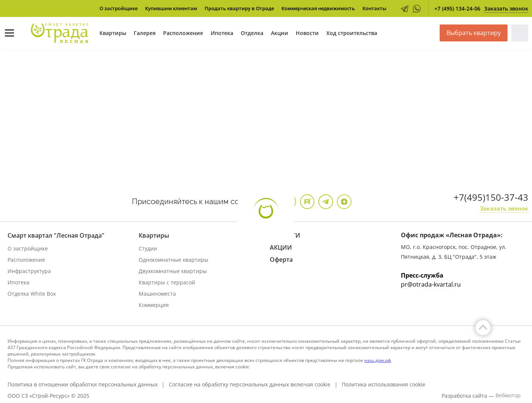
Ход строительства (352, 33)
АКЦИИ (281, 247)
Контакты (375, 8)
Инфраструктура (29, 271)
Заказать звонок (506, 8)
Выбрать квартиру (474, 33)
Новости (307, 33)
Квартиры (113, 33)
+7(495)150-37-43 (491, 197)
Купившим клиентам (171, 8)
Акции (280, 33)
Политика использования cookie (384, 385)
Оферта (281, 260)
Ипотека (222, 33)
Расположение (183, 33)
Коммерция (154, 305)
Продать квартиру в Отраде (239, 8)
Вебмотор (508, 395)
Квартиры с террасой (167, 282)
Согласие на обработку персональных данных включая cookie (250, 385)
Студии (148, 248)
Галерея (145, 33)
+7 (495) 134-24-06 (457, 8)
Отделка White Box (32, 294)
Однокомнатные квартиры (174, 260)
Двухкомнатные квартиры (173, 271)
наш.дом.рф (378, 360)
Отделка (252, 33)
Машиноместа (157, 294)
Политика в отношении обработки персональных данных (83, 385)
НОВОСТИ (285, 235)
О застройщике (118, 8)
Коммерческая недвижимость (318, 8)
